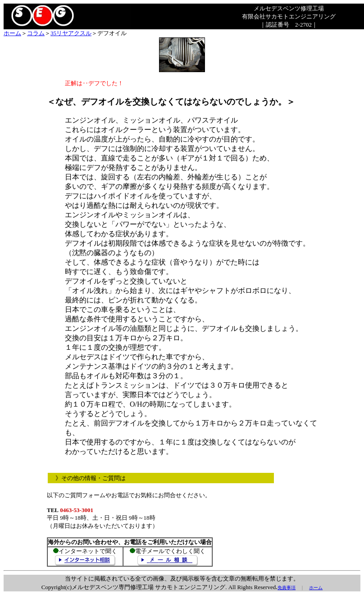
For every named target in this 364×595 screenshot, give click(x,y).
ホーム (12, 33)
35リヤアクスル (71, 33)
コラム (36, 33)
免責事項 (287, 588)
